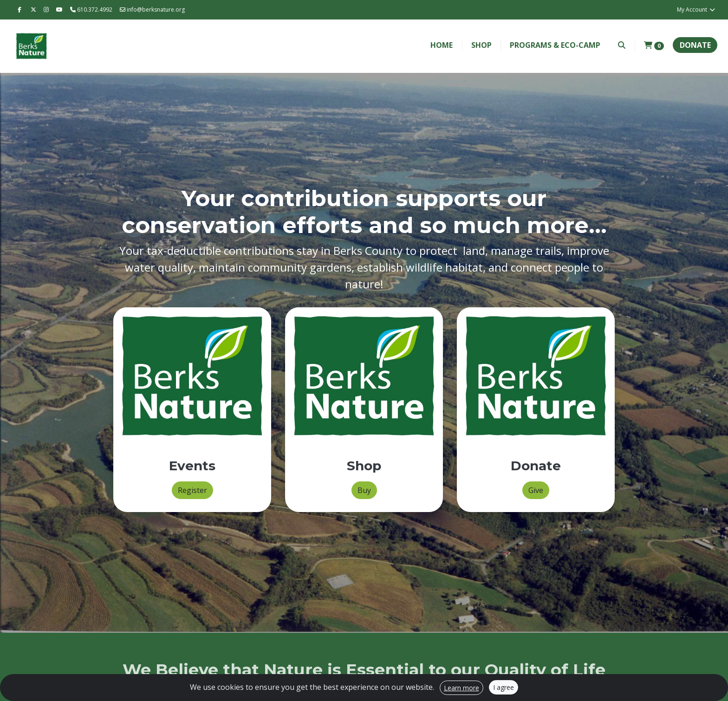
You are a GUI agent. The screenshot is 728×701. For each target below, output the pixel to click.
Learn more (461, 688)
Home (442, 45)
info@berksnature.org (152, 10)
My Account (696, 10)
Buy (364, 490)
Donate (695, 45)
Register (192, 490)
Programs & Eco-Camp (555, 45)
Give (536, 490)
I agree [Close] (504, 687)
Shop (481, 45)
